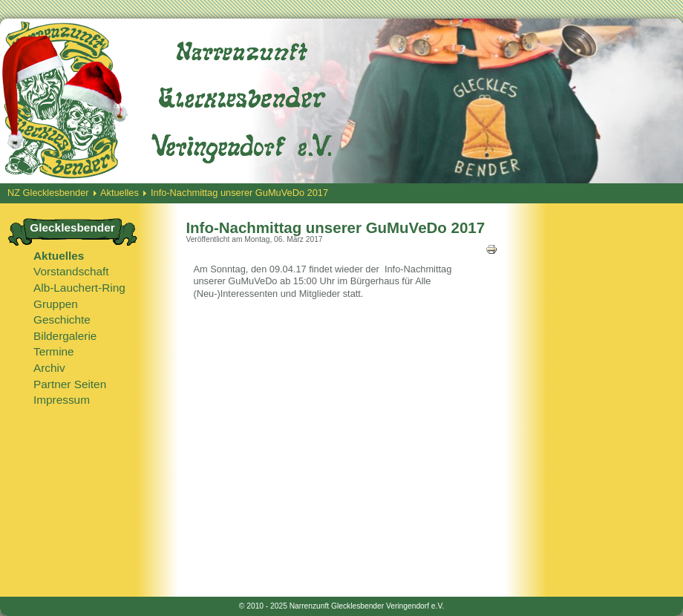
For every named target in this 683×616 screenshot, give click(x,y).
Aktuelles (120, 193)
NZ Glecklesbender (48, 193)
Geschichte (62, 320)
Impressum (62, 400)
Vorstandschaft (71, 271)
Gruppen (56, 304)
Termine (54, 351)
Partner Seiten (70, 384)
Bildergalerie (65, 336)
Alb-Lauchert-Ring (79, 288)
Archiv (49, 368)
